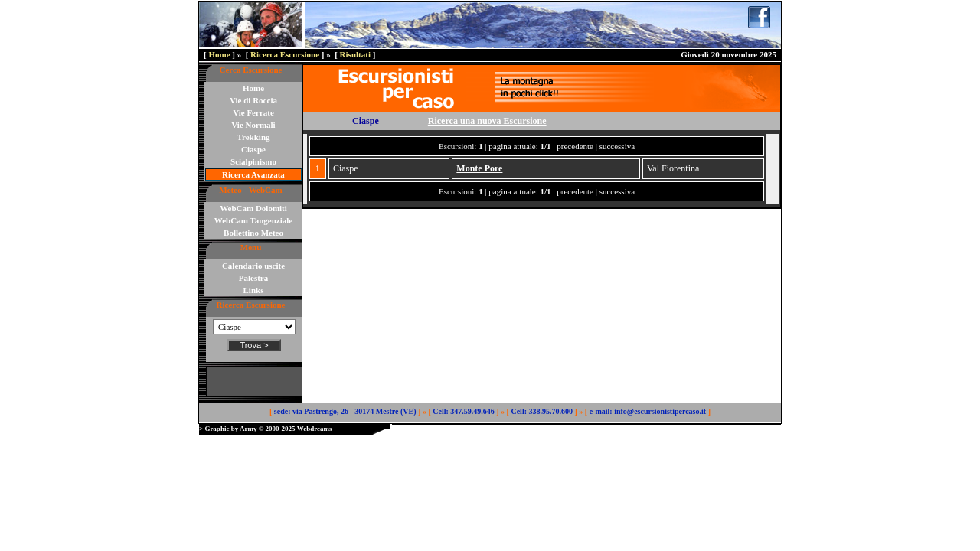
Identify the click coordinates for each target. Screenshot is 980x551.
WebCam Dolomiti (253, 208)
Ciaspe (253, 149)
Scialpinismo (253, 161)
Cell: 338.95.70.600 (542, 411)
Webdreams (315, 429)
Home (219, 54)
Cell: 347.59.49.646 (464, 411)
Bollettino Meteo (253, 233)
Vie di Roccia (253, 100)
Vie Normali (253, 125)
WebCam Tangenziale (253, 220)
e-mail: (601, 411)
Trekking (254, 137)
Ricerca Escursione (285, 54)
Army (248, 429)
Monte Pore (479, 168)
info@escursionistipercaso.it (660, 411)
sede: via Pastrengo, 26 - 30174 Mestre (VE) (345, 411)
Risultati (355, 54)
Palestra (253, 278)
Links (254, 290)
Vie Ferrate (253, 112)
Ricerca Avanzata (253, 174)
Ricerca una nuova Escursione (487, 121)
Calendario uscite (253, 266)
